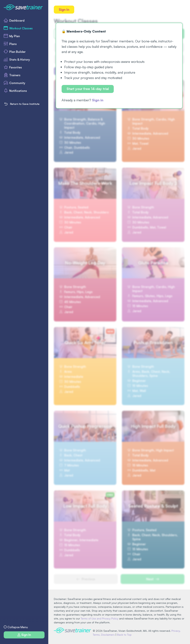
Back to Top (124, 635)
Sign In (64, 9)
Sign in (98, 100)
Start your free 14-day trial (88, 89)
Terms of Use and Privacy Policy (100, 618)
